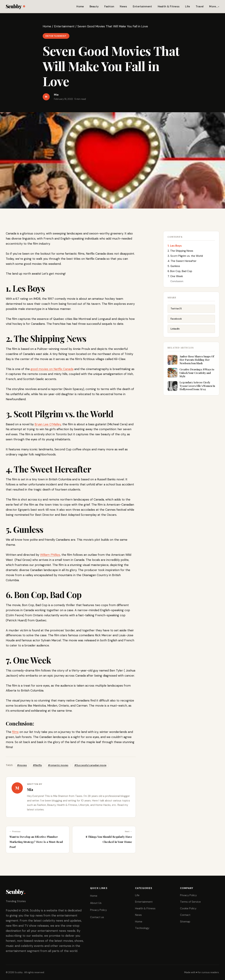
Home (80, 6)
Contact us (97, 917)
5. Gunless (174, 267)
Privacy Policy (98, 910)
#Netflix (37, 765)
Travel (200, 6)
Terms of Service (190, 902)
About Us (96, 903)
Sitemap (185, 922)
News (123, 6)
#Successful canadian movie (90, 765)
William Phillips (50, 555)
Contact (185, 915)
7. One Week (175, 277)
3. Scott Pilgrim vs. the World (185, 257)
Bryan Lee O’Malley (48, 424)
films (15, 732)
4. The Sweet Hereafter (182, 262)
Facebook (176, 321)
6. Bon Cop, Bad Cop (180, 272)
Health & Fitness (169, 6)
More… (213, 6)
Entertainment (142, 6)
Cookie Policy (188, 908)
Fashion (109, 6)
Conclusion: (177, 282)
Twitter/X (176, 310)
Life (187, 6)
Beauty (94, 6)
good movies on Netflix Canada (52, 369)
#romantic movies (58, 765)
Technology (142, 928)
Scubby (15, 6)
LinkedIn (175, 331)
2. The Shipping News (180, 252)
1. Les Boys (175, 247)
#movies (22, 765)
